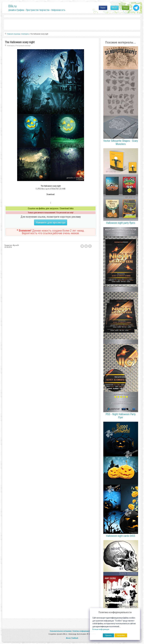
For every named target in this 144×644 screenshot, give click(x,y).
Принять (108, 635)
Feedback (75, 638)
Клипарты (11, 46)
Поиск (103, 8)
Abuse (68, 638)
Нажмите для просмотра (51, 222)
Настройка (121, 635)
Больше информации (101, 629)
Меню (115, 8)
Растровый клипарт (23, 46)
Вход (126, 8)
